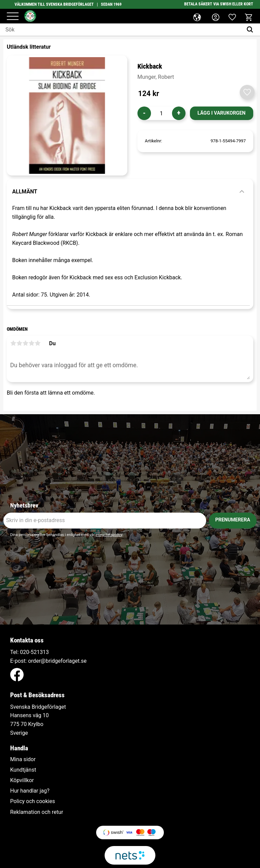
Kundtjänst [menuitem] (23, 770)
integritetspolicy (109, 535)
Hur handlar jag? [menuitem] (30, 791)
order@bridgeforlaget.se (57, 661)
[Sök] (251, 30)
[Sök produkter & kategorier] (121, 30)
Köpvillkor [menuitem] (22, 780)
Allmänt (25, 192)
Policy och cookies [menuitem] (32, 801)
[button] (13, 17)
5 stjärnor (38, 343)
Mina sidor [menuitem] (23, 759)
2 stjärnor (19, 343)
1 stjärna (13, 343)
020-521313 (34, 652)
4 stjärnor (31, 343)
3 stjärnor (25, 343)
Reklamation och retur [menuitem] (37, 812)
